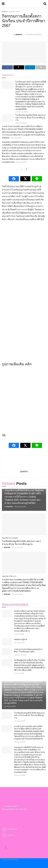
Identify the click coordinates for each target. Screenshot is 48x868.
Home (4, 11)
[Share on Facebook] (7, 67)
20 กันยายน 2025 (21, 112)
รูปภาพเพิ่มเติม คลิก (17, 364)
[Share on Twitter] (19, 67)
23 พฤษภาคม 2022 (20, 655)
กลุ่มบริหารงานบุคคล (10, 538)
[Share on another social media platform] (41, 67)
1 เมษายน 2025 (19, 634)
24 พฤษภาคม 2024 (34, 34)
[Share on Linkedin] (30, 67)
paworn (19, 34)
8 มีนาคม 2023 (19, 673)
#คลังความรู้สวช (21, 639)
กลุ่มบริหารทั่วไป (14, 11)
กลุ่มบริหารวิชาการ (9, 576)
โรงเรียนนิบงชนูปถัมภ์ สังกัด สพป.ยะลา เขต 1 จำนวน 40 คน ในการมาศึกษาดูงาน (31, 118)
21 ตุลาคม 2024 (19, 643)
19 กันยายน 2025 (21, 123)
